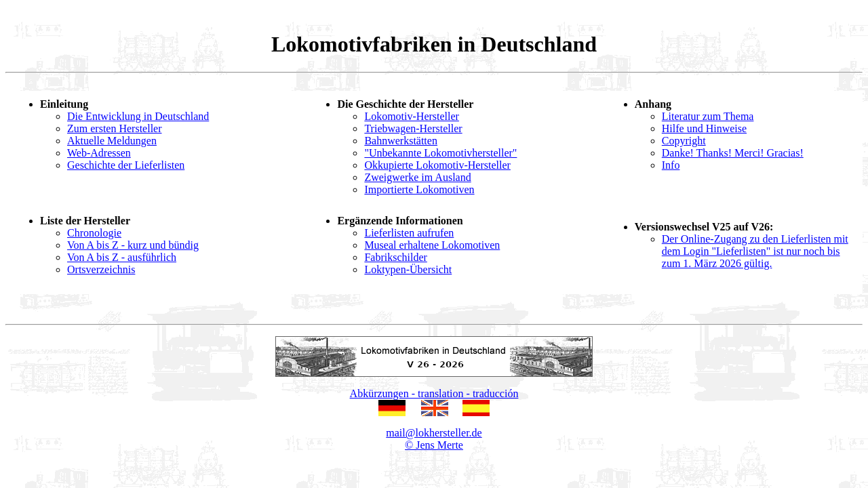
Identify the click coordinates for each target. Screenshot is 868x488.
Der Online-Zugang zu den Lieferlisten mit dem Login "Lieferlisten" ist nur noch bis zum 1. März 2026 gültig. (755, 251)
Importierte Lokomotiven (419, 189)
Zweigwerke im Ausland (417, 177)
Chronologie (94, 233)
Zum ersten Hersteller (115, 128)
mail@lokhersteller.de (434, 433)
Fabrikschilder (395, 257)
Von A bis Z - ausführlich (122, 257)
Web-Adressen (99, 153)
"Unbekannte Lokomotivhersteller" (440, 153)
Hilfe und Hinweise (704, 128)
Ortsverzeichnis (101, 269)
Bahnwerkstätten (401, 141)
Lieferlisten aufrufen (409, 233)
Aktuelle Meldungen (112, 141)
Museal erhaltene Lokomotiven (432, 245)
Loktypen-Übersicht (408, 269)
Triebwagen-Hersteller (413, 128)
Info (671, 165)
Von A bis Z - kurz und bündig (133, 245)
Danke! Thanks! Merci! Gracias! (733, 153)
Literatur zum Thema (708, 116)
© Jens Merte (434, 445)
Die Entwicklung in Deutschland (138, 116)
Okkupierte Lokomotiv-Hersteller (437, 165)
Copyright (684, 141)
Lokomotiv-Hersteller (412, 116)
